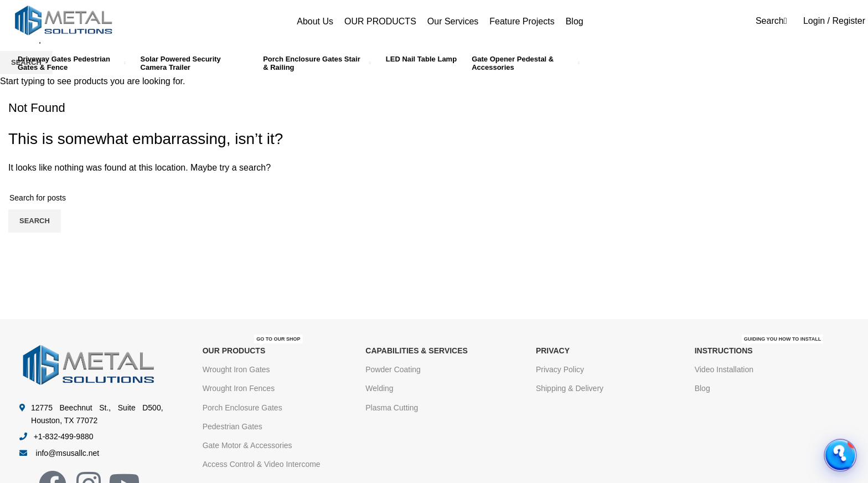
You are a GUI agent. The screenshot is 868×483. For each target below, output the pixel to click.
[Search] (770, 21)
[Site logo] (64, 20)
